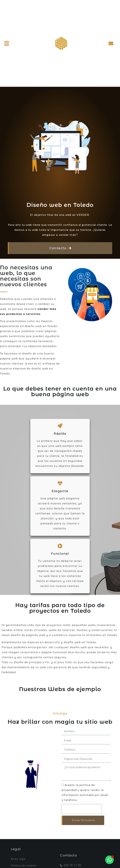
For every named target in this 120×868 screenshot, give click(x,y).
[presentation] (82, 809)
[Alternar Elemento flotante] (109, 860)
